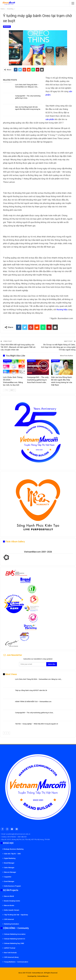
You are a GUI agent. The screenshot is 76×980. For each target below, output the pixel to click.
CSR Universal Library (11, 957)
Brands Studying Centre (12, 901)
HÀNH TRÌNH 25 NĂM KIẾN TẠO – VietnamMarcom (33, 702)
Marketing (7, 361)
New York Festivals (10, 953)
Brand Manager (9, 863)
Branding (7, 27)
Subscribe (52, 664)
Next (13, 390)
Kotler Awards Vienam (12, 910)
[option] (38, 705)
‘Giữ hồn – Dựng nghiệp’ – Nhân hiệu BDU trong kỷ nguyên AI (37, 724)
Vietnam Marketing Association (15, 934)
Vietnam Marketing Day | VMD (14, 943)
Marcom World (9, 896)
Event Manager (9, 881)
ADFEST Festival (10, 948)
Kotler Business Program (13, 886)
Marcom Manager (10, 872)
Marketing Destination (12, 924)
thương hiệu (62, 309)
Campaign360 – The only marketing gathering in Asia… (34, 713)
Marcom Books (9, 906)
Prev (6, 390)
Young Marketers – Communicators (16, 962)
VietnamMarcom (43, 976)
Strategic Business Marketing (13, 849)
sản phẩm (50, 119)
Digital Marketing (10, 858)
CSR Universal (9, 919)
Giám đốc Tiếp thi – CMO (12, 854)
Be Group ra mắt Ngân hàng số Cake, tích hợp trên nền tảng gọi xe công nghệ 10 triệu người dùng (58, 347)
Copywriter (8, 877)
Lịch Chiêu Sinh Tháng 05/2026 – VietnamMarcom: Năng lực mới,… (39, 679)
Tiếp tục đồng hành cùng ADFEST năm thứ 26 (31, 690)
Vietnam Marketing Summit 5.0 (15, 939)
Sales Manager (9, 868)
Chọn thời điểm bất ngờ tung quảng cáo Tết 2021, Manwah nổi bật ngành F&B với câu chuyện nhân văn (18, 347)
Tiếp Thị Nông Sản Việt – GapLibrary (16, 915)
